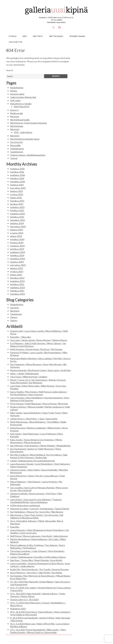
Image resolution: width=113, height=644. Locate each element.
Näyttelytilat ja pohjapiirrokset (25, 139)
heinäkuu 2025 (17, 201)
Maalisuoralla (16, 113)
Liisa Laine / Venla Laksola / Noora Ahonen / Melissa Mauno (39, 340)
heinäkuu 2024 (17, 239)
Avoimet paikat (17, 94)
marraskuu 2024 (18, 227)
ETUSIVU (13, 36)
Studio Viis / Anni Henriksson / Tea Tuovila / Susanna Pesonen (39, 569)
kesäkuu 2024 (17, 243)
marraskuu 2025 (18, 188)
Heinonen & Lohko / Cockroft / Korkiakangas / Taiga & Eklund (40, 509)
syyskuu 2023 (17, 271)
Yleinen (14, 317)
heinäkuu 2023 (17, 278)
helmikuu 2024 (17, 255)
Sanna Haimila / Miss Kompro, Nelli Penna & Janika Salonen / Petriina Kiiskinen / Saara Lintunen (39, 393)
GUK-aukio (15, 100)
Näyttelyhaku (56, 36)
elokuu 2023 (16, 275)
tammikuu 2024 (17, 259)
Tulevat (14, 158)
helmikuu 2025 (17, 217)
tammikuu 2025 (17, 220)
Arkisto (14, 91)
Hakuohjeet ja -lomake (21, 104)
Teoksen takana (77, 36)
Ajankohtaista (17, 88)
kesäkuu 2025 (17, 204)
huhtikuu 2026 (17, 172)
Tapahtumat (16, 314)
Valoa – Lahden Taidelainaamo (24, 374)
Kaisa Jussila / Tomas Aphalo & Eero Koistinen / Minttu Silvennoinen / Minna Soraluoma (36, 441)
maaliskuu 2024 (17, 252)
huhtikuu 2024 (17, 249)
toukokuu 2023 (17, 281)
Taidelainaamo (17, 149)
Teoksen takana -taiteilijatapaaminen (28, 155)
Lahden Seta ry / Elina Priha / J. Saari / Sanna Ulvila (34, 419)
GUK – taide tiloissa (23, 132)
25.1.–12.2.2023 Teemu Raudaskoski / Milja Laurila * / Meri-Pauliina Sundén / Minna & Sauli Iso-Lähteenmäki (38, 631)
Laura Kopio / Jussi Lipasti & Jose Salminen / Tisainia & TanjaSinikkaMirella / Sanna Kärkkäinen (36, 501)
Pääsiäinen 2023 (18, 609)
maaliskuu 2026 (17, 175)
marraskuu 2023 (18, 265)
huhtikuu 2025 (17, 210)
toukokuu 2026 (17, 169)
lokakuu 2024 (16, 230)
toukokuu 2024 (17, 246)
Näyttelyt (38, 36)
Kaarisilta (15, 527)
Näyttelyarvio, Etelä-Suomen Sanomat (28, 123)
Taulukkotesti (17, 152)
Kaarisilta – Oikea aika (20, 337)
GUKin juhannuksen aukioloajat (25, 505)
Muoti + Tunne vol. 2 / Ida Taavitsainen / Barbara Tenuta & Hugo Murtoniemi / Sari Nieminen (38, 381)
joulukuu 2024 (17, 223)
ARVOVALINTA (22, 107)
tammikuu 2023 (17, 294)
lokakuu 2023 (16, 268)
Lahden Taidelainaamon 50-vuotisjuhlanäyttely (33, 461)
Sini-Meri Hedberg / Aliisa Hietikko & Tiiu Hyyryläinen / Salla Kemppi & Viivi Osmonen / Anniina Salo (39, 456)
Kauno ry (14, 110)
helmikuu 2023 (17, 291)
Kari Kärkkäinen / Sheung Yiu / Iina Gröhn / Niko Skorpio (37, 512)
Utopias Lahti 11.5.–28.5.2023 (24, 600)
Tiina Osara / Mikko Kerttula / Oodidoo (29, 377)
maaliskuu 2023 (17, 288)
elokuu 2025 (16, 198)
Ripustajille (15, 145)
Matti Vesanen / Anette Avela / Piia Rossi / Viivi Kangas (36, 349)
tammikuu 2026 (17, 182)
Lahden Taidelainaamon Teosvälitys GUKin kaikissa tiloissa (38, 557)
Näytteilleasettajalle (20, 120)
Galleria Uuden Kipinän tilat (23, 97)
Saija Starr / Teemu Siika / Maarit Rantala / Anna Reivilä (36, 560)
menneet (14, 308)
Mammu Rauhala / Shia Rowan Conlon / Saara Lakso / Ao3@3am (40, 370)
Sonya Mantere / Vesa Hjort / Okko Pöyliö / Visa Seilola (36, 573)
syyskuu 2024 (17, 233)
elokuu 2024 (16, 236)
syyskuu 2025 (17, 194)
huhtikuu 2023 (17, 284)
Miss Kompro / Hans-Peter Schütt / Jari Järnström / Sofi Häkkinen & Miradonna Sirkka (37, 516)
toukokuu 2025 (17, 207)
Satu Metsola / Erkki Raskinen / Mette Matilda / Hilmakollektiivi (40, 446)
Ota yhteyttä (15, 42)
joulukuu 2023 (17, 262)
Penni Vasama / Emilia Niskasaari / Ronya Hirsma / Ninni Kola (39, 404)
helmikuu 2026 (17, 178)
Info (25, 36)
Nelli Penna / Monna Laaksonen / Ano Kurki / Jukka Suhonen (39, 536)
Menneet (15, 116)
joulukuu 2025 (17, 185)
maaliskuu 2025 (17, 214)
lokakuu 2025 (16, 191)
